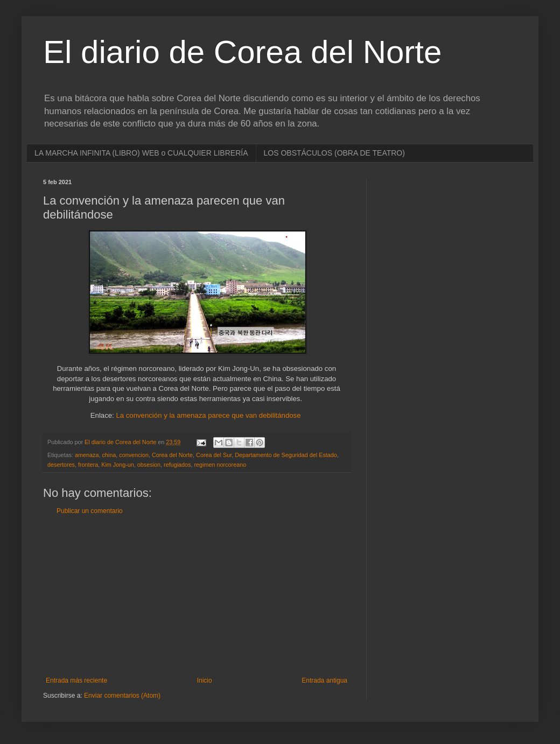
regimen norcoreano (220, 465)
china (109, 455)
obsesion (149, 465)
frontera (88, 465)
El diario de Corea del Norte (242, 52)
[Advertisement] (197, 596)
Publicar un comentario (90, 511)
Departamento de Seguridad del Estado (286, 455)
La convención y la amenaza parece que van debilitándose (208, 415)
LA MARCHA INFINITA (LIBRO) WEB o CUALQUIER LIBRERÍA (141, 153)
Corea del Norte (172, 455)
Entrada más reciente (76, 680)
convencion (134, 455)
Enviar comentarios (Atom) (122, 696)
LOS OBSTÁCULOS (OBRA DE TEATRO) (334, 153)
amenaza (87, 455)
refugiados (177, 465)
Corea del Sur (214, 455)
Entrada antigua (324, 680)
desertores (61, 465)
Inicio (205, 680)
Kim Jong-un (118, 465)
